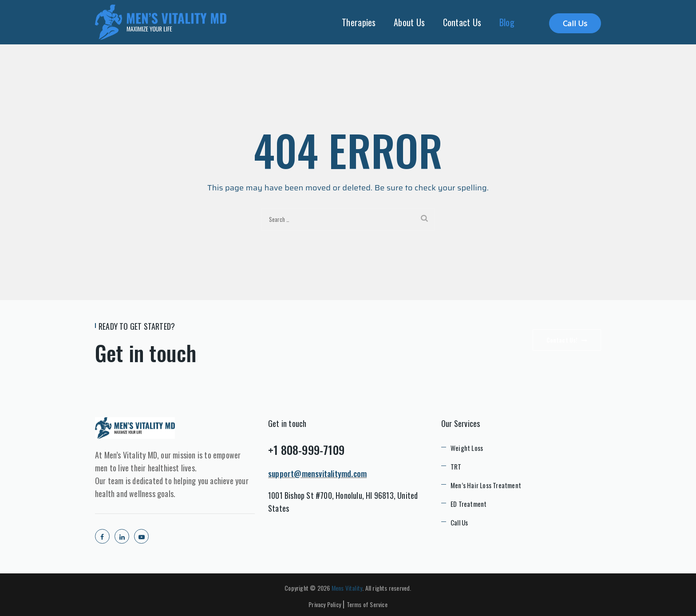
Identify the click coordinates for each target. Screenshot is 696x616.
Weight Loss (467, 448)
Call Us (575, 23)
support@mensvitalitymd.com (317, 474)
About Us (409, 22)
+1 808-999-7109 (306, 450)
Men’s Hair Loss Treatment (486, 485)
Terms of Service (367, 604)
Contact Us (462, 22)
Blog (507, 22)
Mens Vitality (347, 588)
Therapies (359, 22)
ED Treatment (469, 504)
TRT (456, 466)
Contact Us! (567, 340)
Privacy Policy (325, 604)
